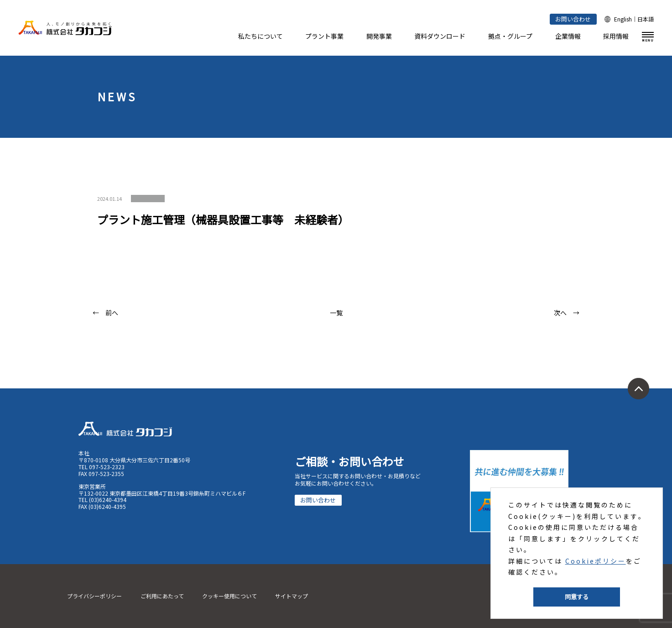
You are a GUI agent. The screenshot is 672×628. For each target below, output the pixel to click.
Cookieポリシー (596, 561)
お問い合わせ (573, 19)
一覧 (336, 313)
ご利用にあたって (162, 596)
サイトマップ (292, 596)
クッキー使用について (229, 596)
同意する (577, 597)
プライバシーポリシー (94, 596)
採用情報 (616, 36)
